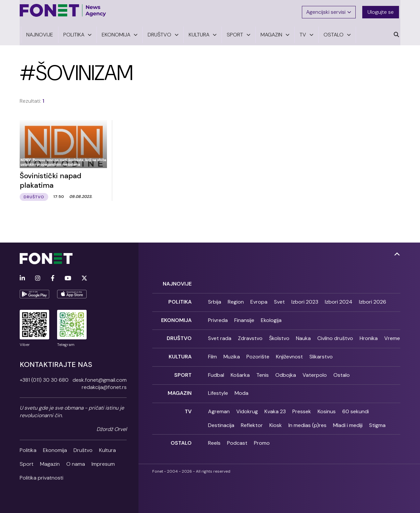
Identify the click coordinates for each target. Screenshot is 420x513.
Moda (241, 387)
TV (188, 405)
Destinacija (221, 419)
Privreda (218, 317)
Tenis (262, 370)
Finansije (244, 317)
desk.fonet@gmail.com (100, 378)
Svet (279, 300)
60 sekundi (356, 405)
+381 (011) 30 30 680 (44, 378)
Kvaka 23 (275, 405)
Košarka (240, 370)
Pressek (302, 405)
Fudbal (216, 370)
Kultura (107, 449)
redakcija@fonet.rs (104, 386)
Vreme (392, 335)
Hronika (369, 335)
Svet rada (220, 335)
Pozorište (258, 352)
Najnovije (177, 282)
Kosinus (327, 405)
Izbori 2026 (373, 300)
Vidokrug (247, 405)
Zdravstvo (250, 335)
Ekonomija (55, 449)
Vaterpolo (315, 370)
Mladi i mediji (348, 419)
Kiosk (276, 419)
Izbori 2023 (305, 300)
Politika (28, 449)
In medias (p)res (307, 419)
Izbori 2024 (339, 300)
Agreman (219, 405)
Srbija (215, 300)
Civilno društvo (335, 335)
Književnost (289, 352)
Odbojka (286, 370)
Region (236, 300)
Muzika (232, 352)
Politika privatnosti (42, 476)
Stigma (377, 419)
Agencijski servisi (329, 11)
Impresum (103, 463)
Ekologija (271, 317)
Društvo (83, 449)
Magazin (50, 463)
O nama (76, 463)
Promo (262, 436)
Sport (27, 463)
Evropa (259, 300)
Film (212, 352)
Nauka (303, 335)
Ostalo (342, 370)
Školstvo (279, 335)
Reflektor (252, 419)
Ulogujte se (382, 11)
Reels (214, 436)
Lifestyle (218, 387)
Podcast (237, 436)
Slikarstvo (321, 352)
